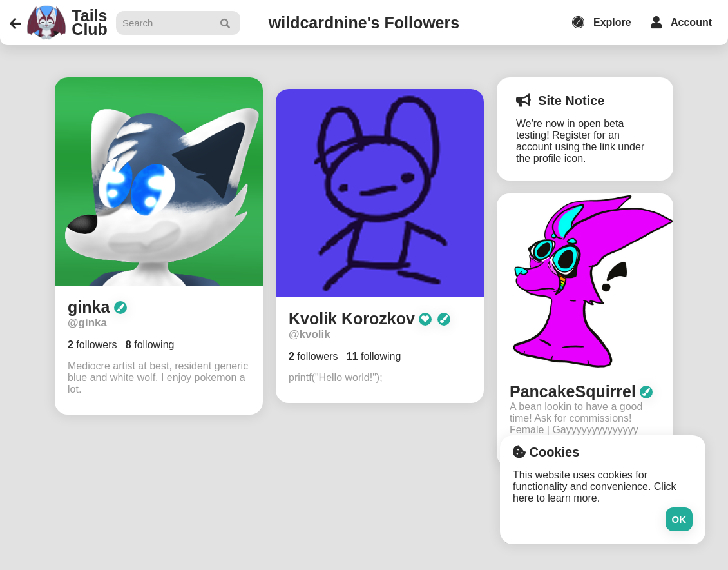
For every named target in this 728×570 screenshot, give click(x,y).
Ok (679, 519)
